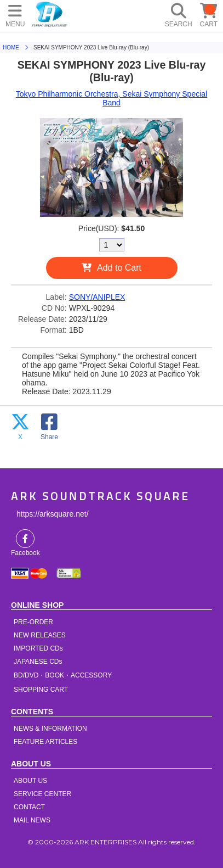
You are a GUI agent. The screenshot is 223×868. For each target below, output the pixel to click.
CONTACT (29, 807)
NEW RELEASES (40, 635)
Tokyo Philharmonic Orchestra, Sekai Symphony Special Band (112, 98)
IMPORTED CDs (38, 648)
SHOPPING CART (41, 690)
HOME (49, 14)
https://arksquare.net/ (53, 514)
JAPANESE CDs (38, 662)
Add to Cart (119, 268)
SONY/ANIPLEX (97, 297)
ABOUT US (30, 781)
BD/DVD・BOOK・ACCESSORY (63, 675)
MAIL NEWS (32, 820)
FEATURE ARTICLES (45, 742)
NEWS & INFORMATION (50, 729)
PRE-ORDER (33, 622)
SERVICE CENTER (42, 794)
